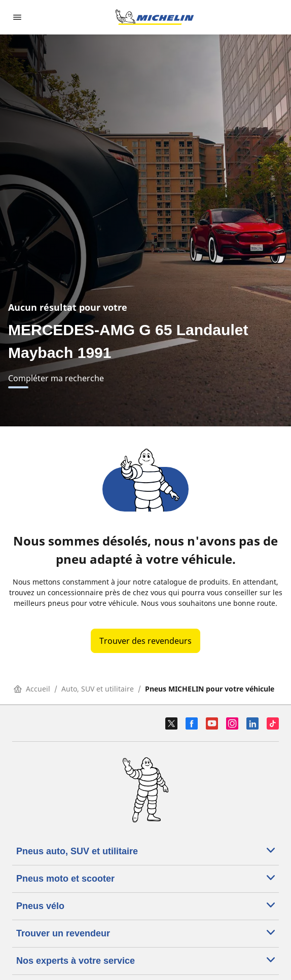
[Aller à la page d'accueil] (155, 17)
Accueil (32, 689)
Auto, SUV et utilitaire (98, 689)
